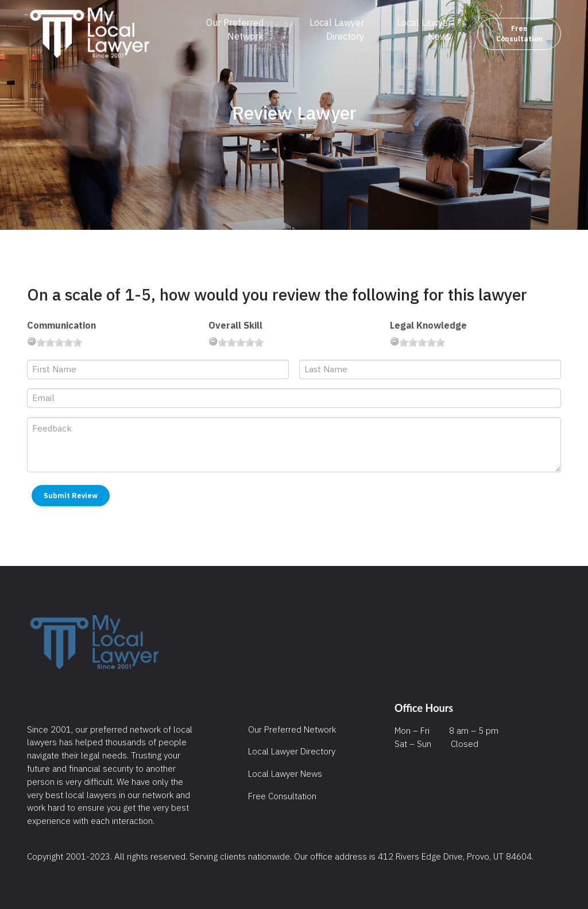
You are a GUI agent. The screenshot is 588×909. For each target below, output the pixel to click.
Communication (61, 325)
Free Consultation (519, 34)
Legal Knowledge (428, 325)
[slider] (59, 342)
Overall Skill (235, 325)
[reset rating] (32, 341)
